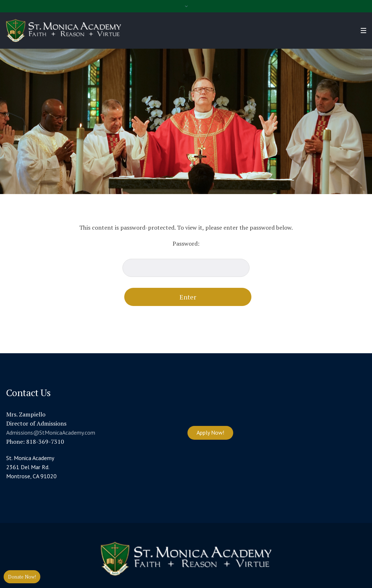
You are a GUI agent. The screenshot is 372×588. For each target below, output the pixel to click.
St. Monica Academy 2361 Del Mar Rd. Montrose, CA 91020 (31, 467)
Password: (186, 258)
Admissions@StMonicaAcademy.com (51, 432)
